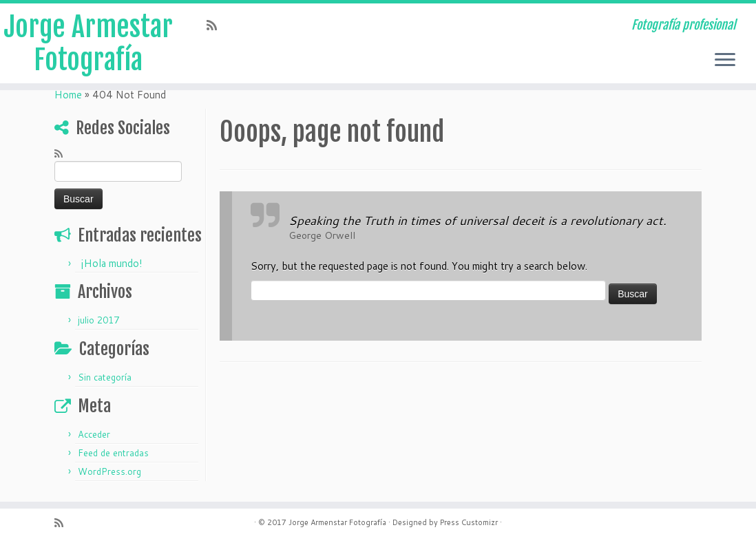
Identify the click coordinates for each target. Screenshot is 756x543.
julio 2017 (98, 320)
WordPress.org (109, 471)
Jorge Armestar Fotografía (88, 43)
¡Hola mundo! (112, 263)
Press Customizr (469, 522)
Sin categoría (105, 377)
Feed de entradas (113, 453)
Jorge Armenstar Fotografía (337, 522)
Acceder (94, 434)
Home (68, 95)
